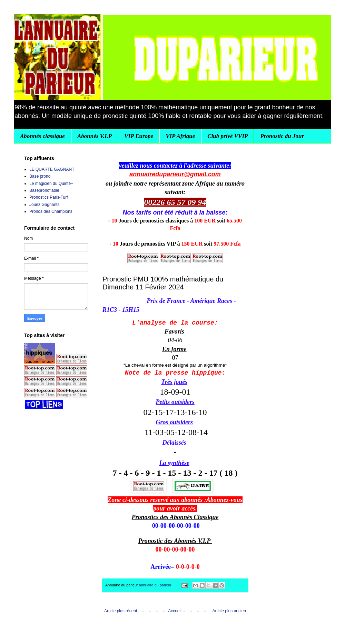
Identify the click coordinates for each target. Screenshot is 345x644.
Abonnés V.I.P (95, 136)
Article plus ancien (229, 611)
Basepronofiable (44, 190)
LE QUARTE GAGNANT (52, 169)
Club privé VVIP (228, 136)
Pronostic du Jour (282, 136)
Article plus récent (121, 611)
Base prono (40, 176)
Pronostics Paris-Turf (49, 197)
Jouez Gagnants (44, 205)
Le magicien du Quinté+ (51, 184)
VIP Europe (139, 136)
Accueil (175, 611)
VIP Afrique (180, 136)
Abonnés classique (42, 136)
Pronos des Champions (51, 211)
